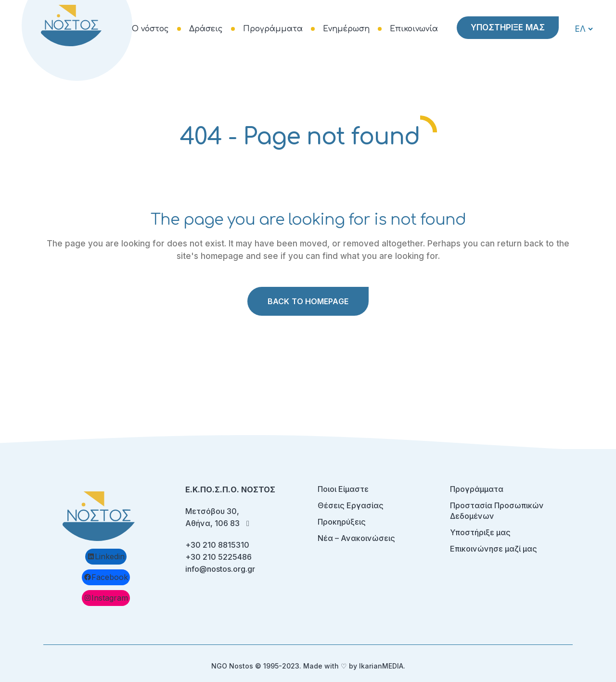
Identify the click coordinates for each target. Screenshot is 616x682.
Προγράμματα (477, 489)
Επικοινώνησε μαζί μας (494, 549)
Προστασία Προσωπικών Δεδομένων (497, 511)
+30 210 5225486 (218, 557)
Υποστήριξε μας (480, 532)
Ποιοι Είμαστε (343, 489)
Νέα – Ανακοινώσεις (356, 538)
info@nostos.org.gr (220, 569)
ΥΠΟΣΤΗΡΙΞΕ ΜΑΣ (508, 27)
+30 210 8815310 (217, 545)
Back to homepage (308, 301)
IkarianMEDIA (381, 666)
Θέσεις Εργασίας (351, 505)
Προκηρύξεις (342, 522)
